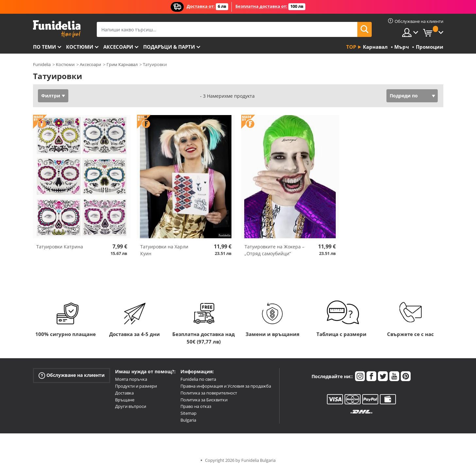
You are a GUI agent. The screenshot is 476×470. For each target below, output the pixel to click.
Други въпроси (131, 406)
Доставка (124, 393)
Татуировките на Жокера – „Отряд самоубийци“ (274, 250)
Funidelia (42, 64)
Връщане (125, 400)
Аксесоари (118, 47)
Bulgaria (188, 420)
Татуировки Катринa (60, 247)
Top (351, 47)
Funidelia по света (198, 379)
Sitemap (188, 413)
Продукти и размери (136, 386)
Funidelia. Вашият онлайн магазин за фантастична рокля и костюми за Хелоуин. (57, 29)
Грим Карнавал (122, 64)
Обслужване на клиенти (72, 375)
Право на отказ (196, 406)
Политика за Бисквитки (204, 400)
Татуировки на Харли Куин (164, 250)
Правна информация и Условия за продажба (226, 386)
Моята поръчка (131, 379)
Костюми (80, 47)
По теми (44, 47)
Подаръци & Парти (169, 47)
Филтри (51, 96)
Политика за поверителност (209, 393)
